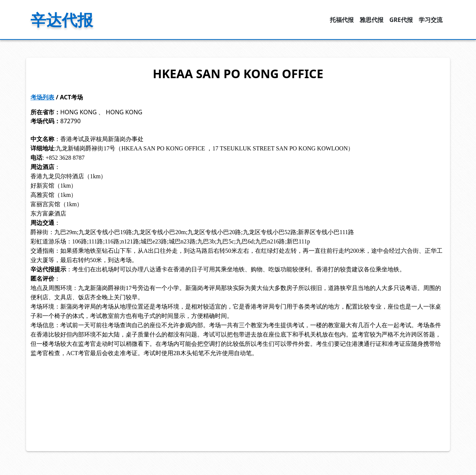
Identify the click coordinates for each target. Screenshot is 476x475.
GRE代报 (401, 20)
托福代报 (342, 20)
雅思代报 (372, 20)
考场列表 (42, 97)
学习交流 (431, 20)
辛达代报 (62, 20)
